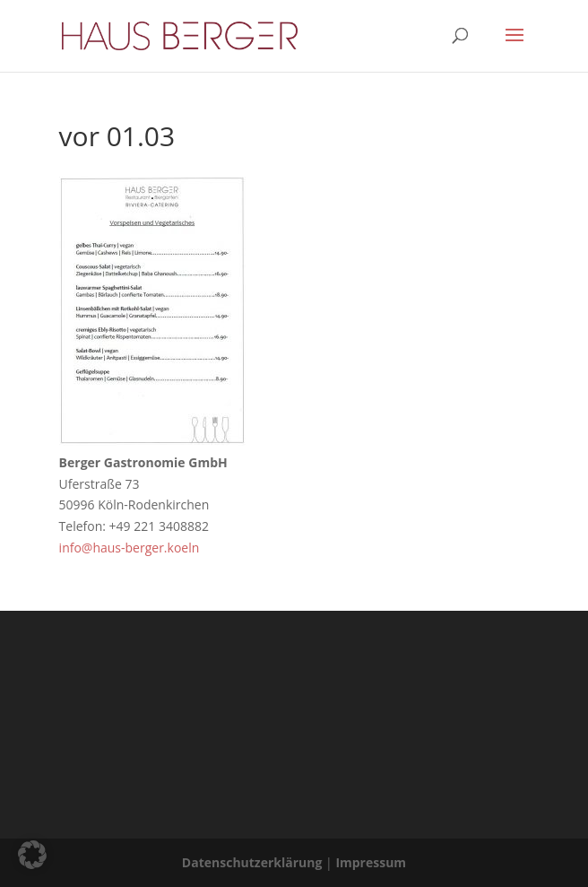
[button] (32, 855)
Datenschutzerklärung (252, 862)
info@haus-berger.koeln (130, 548)
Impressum (371, 862)
